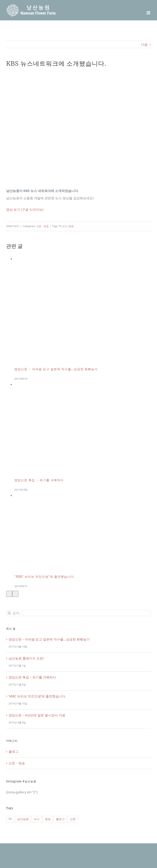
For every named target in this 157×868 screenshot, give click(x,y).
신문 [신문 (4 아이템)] (73, 819)
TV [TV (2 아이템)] (10, 819)
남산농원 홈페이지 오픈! (26, 658)
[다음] (15, 594)
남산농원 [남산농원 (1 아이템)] (23, 819)
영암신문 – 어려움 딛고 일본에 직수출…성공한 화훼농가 (56, 369)
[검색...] (78, 613)
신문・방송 (43, 226)
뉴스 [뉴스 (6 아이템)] (37, 819)
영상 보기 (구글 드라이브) (25, 210)
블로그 (13, 752)
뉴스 (65, 226)
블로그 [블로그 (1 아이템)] (60, 819)
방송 (71, 226)
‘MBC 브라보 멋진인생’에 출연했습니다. (45, 577)
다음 (144, 44)
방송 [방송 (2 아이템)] (48, 819)
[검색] (9, 613)
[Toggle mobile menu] (149, 13)
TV (60, 226)
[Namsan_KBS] (78, 127)
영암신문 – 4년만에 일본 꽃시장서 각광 (37, 715)
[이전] (9, 594)
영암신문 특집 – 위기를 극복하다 (39, 480)
